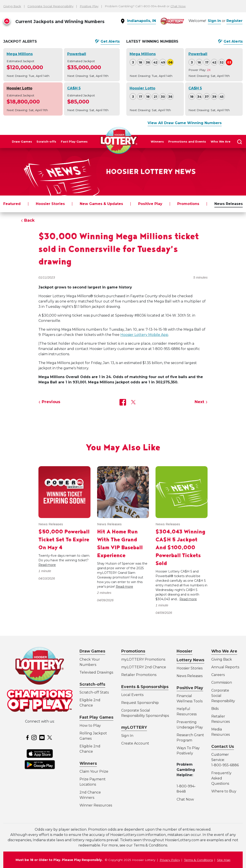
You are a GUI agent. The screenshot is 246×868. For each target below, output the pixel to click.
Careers (218, 675)
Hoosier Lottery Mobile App (144, 335)
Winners (157, 142)
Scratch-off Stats (94, 692)
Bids (215, 709)
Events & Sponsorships (145, 687)
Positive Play (89, 6)
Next (199, 402)
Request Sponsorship (140, 703)
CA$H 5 (74, 88)
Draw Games (22, 142)
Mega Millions (20, 54)
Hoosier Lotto (19, 88)
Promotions (188, 204)
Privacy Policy (170, 860)
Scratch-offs (46, 142)
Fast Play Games (74, 142)
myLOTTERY (134, 727)
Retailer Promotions (139, 675)
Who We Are (221, 142)
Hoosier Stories (50, 204)
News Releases (229, 204)
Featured (12, 204)
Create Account (135, 743)
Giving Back (12, 6)
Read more (47, 565)
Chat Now (178, 6)
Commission (222, 682)
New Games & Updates (101, 204)
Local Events (132, 695)
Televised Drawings (96, 672)
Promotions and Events (187, 142)
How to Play (90, 726)
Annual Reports (225, 667)
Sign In (214, 21)
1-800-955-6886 (225, 765)
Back (29, 220)
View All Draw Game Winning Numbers (185, 123)
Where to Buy (224, 791)
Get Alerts (110, 41)
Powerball (77, 54)
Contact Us (223, 746)
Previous (51, 402)
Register (234, 21)
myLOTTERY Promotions (143, 659)
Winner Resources (96, 805)
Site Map (224, 860)
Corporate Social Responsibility (50, 6)
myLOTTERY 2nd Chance (144, 667)
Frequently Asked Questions (221, 778)
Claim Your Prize (94, 771)
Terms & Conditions (198, 860)
